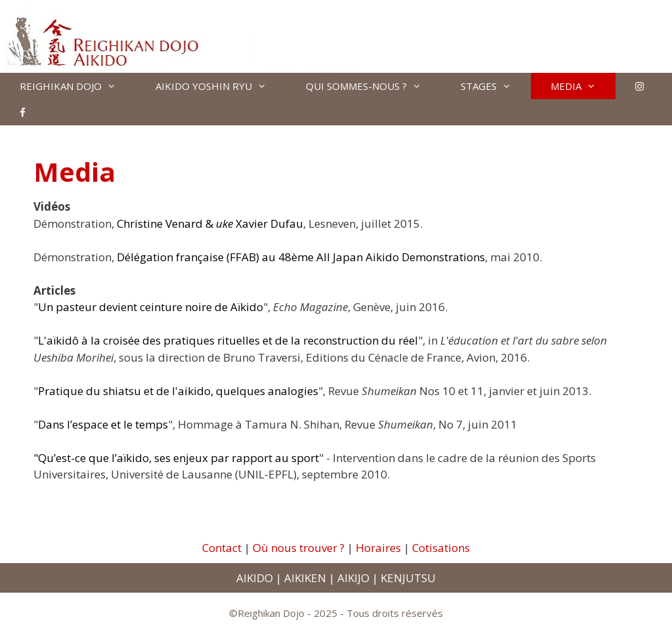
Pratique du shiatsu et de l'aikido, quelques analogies (178, 391)
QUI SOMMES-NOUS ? (373, 86)
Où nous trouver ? (299, 548)
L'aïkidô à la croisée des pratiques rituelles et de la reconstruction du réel (228, 340)
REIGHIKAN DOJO (78, 86)
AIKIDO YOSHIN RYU (221, 86)
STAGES (496, 86)
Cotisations (441, 548)
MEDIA (583, 86)
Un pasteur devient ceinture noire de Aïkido (151, 307)
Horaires (378, 548)
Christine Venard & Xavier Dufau (210, 223)
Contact (222, 548)
